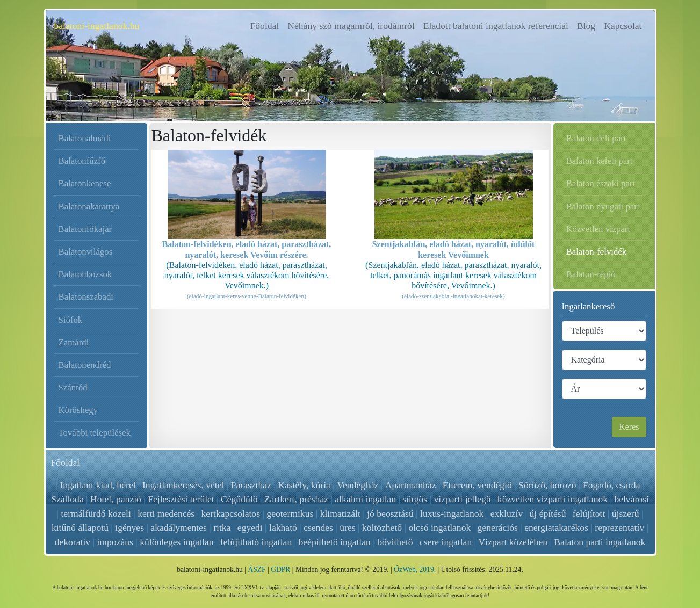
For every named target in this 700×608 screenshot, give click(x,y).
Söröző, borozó (547, 485)
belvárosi (632, 499)
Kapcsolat (623, 26)
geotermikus (290, 513)
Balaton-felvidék (597, 252)
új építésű (548, 513)
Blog (586, 26)
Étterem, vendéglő (477, 485)
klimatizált (340, 513)
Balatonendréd (85, 365)
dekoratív (73, 542)
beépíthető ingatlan (335, 542)
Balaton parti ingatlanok (600, 542)
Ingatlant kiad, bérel (98, 485)
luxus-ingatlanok (452, 513)
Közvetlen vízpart (598, 229)
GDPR (280, 570)
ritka (222, 527)
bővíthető (395, 542)
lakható (283, 527)
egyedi (250, 527)
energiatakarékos (556, 527)
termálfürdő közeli (96, 513)
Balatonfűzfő (82, 161)
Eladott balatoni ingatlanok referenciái (496, 26)
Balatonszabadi (86, 297)
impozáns (115, 542)
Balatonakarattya (89, 207)
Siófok (71, 320)
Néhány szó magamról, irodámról (351, 26)
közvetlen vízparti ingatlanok (553, 499)
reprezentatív (619, 527)
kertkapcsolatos (231, 513)
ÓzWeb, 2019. (415, 570)
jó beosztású (390, 513)
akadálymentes (179, 527)
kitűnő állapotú (80, 527)
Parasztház (251, 485)
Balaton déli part (596, 138)
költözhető (382, 527)
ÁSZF (257, 570)
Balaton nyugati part (603, 207)
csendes (318, 527)
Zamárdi (74, 342)
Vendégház (358, 485)
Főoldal (267, 25)
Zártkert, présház (296, 499)
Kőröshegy (78, 410)
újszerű (626, 513)
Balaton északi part (601, 183)
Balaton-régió (591, 274)
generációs (498, 527)
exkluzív (507, 513)
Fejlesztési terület (181, 499)
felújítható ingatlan (256, 542)
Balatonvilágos (86, 252)
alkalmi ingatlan (365, 499)
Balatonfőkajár (85, 229)
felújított (589, 513)
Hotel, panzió (116, 499)
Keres (629, 427)
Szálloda (67, 499)
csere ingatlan (446, 542)
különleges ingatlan (176, 542)
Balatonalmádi (85, 138)
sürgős (415, 499)
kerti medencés (166, 513)
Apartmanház (410, 485)
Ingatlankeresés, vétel (184, 485)
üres (347, 527)
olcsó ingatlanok (439, 527)
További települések (95, 433)
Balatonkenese (85, 183)
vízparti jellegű (463, 499)
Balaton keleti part (600, 161)
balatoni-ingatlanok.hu (97, 26)
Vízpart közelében (513, 542)
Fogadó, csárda (611, 485)
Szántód (73, 388)
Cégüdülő (239, 499)
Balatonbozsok (85, 274)
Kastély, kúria (305, 485)
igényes (129, 527)
